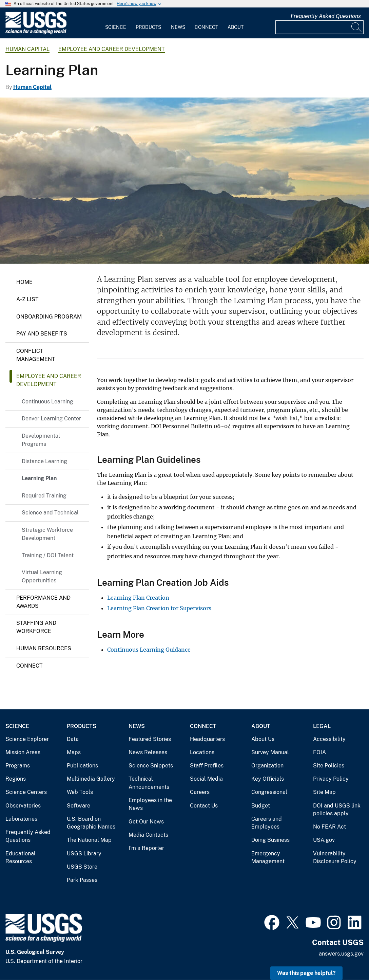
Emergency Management (268, 858)
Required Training (44, 496)
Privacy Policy (331, 779)
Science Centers (26, 792)
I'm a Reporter (146, 848)
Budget (261, 806)
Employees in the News (150, 804)
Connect (206, 27)
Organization (267, 766)
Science (116, 27)
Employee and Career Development (112, 49)
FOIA (319, 752)
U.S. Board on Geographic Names (91, 823)
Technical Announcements (149, 783)
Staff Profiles (207, 766)
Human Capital (27, 49)
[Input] (319, 27)
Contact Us (204, 806)
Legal (322, 726)
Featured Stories (150, 739)
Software (79, 806)
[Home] (36, 33)
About (236, 27)
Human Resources (44, 648)
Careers (200, 792)
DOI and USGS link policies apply (337, 810)
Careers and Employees (267, 823)
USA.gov (324, 840)
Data (73, 739)
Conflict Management (36, 355)
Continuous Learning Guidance (149, 650)
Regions (16, 779)
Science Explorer (27, 739)
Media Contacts (148, 835)
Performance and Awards (43, 602)
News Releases (148, 752)
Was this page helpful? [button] (306, 973)
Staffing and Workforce (36, 627)
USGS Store (82, 867)
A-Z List (27, 299)
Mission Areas (23, 752)
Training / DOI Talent (48, 555)
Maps (74, 752)
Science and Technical (50, 513)
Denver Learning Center (51, 419)
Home (24, 282)
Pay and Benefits (42, 334)
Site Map (324, 792)
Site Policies (329, 766)
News (178, 27)
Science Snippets (151, 766)
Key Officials (268, 779)
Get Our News (146, 822)
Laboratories (21, 819)
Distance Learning (44, 461)
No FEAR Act (329, 827)
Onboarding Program (49, 317)
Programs (18, 766)
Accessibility (329, 739)
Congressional (269, 792)
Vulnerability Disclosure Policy (335, 858)
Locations (202, 752)
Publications (82, 766)
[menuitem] (116, 23)
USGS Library (84, 854)
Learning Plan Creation (138, 598)
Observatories (23, 806)
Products (148, 27)
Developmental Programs (41, 440)
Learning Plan (39, 478)
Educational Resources (21, 858)
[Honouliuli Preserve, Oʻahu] (184, 181)
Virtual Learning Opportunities (42, 576)
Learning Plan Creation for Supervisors (159, 608)
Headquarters (207, 739)
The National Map (89, 840)
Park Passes (82, 880)
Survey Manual (270, 752)
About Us (263, 739)
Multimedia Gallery (91, 779)
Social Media (206, 779)
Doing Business (270, 840)
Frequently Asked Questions (326, 16)
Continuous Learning (47, 402)
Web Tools (80, 792)
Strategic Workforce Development (47, 534)
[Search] (357, 27)
